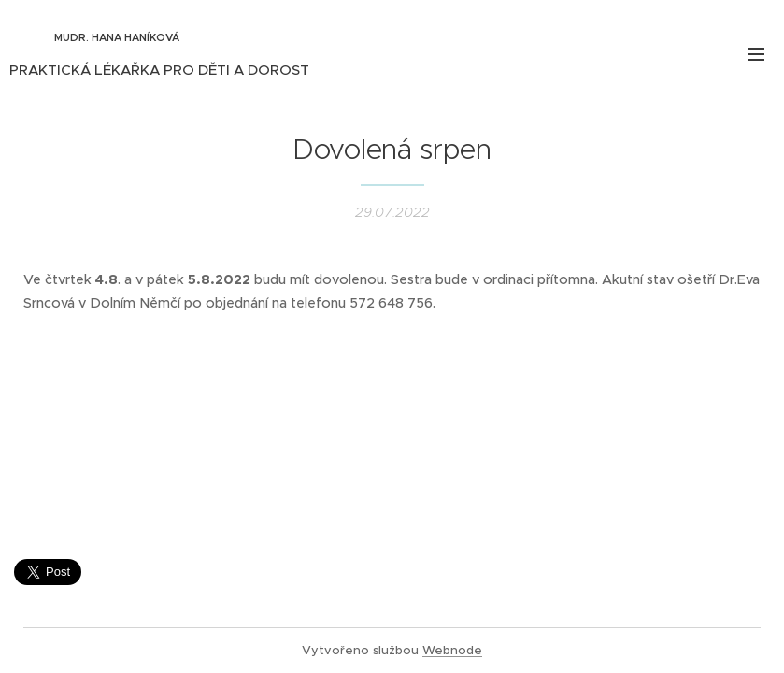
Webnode (452, 650)
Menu (756, 54)
